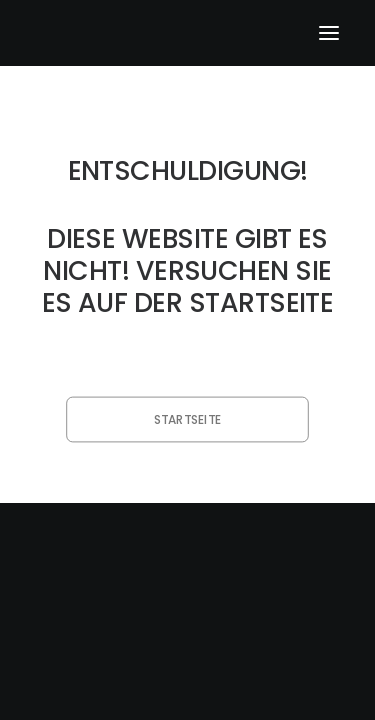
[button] (329, 33)
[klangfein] (96, 33)
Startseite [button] (187, 419)
